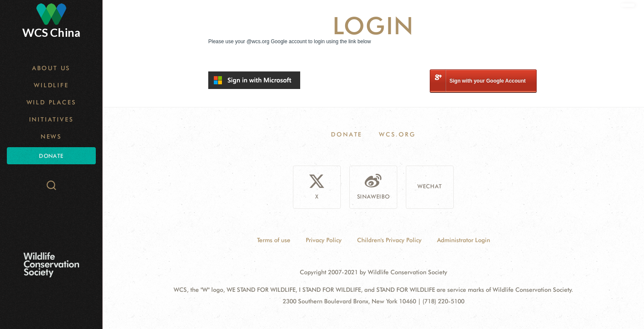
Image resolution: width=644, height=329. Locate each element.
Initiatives (52, 119)
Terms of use (274, 240)
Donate (51, 156)
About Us (51, 68)
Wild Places (52, 102)
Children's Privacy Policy (389, 240)
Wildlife (51, 85)
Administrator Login (464, 240)
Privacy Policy (324, 240)
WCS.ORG (397, 134)
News (51, 136)
